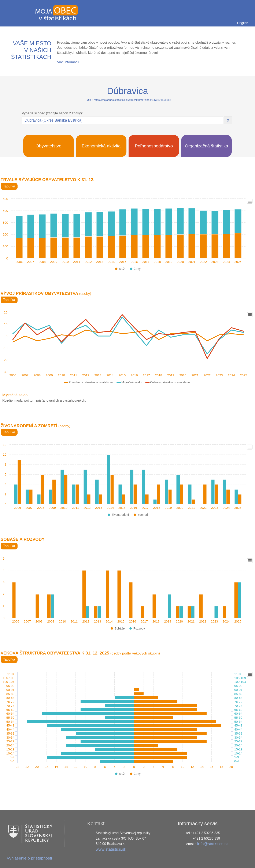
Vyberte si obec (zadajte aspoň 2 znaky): (52, 113)
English (243, 23)
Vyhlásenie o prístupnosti (29, 858)
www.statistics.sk (111, 849)
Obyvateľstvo (49, 146)
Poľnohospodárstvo (154, 146)
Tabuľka (9, 186)
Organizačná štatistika (206, 146)
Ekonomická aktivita (101, 146)
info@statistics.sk (213, 844)
